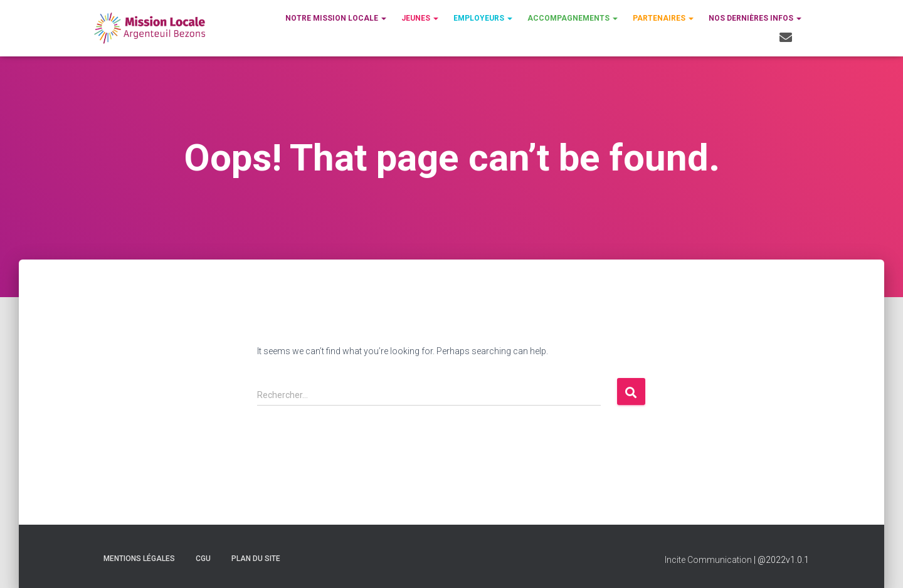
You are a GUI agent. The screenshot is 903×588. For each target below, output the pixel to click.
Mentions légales (139, 559)
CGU (203, 559)
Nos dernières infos (755, 18)
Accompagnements (573, 18)
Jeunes (420, 18)
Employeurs (483, 18)
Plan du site (256, 559)
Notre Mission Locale (336, 18)
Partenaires (663, 18)
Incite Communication (708, 560)
